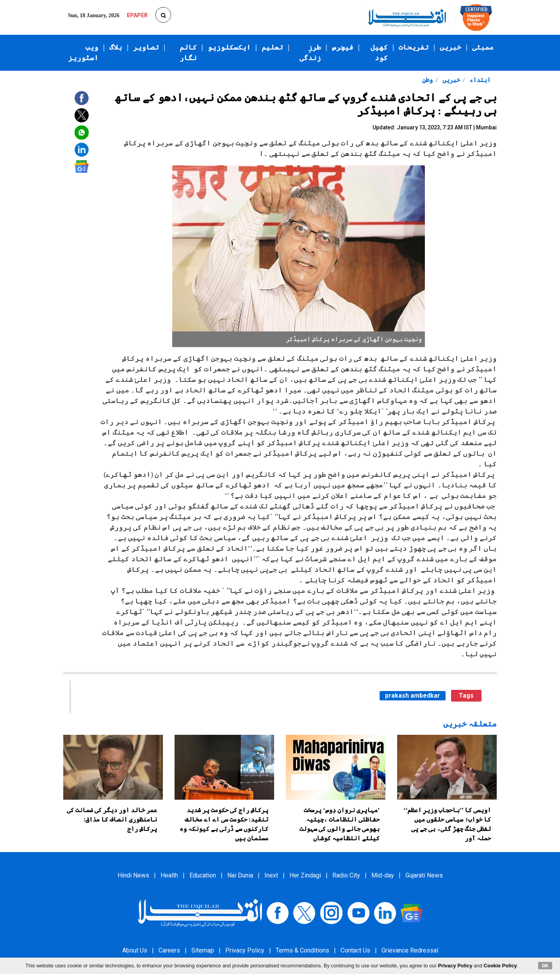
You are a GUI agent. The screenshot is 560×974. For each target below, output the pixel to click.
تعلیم (272, 47)
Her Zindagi (305, 875)
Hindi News (133, 875)
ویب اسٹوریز (83, 53)
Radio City (346, 875)
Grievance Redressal (410, 950)
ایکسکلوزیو (229, 47)
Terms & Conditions (302, 950)
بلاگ (116, 47)
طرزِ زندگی (310, 53)
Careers (169, 950)
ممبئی (483, 47)
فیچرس (343, 47)
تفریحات (414, 47)
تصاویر (146, 47)
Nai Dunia (240, 875)
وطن (427, 80)
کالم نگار (188, 53)
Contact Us (355, 950)
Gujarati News (424, 875)
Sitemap (203, 950)
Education (203, 875)
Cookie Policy (500, 966)
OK (545, 965)
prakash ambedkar (413, 696)
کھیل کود (379, 53)
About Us (135, 950)
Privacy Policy (245, 950)
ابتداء (479, 80)
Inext (271, 875)
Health (169, 875)
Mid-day (383, 875)
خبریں (450, 47)
